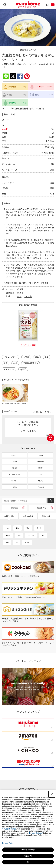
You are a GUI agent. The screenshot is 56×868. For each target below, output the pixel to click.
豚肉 (17, 528)
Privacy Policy (8, 843)
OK (28, 862)
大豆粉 (5, 129)
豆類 (43, 535)
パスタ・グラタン (10, 357)
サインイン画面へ (28, 431)
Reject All (28, 856)
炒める (20, 293)
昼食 (47, 357)
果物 (7, 543)
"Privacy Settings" (9, 829)
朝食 (37, 357)
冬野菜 (23, 369)
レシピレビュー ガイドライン (43, 412)
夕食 (6, 363)
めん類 (20, 289)
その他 (27, 543)
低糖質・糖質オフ (30, 363)
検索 (5, 4)
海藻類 (8, 535)
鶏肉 (28, 528)
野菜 (19, 296)
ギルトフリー (9, 369)
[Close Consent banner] (52, 794)
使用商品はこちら (28, 50)
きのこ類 (28, 296)
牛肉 (7, 528)
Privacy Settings (28, 850)
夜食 (15, 363)
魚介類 (39, 528)
